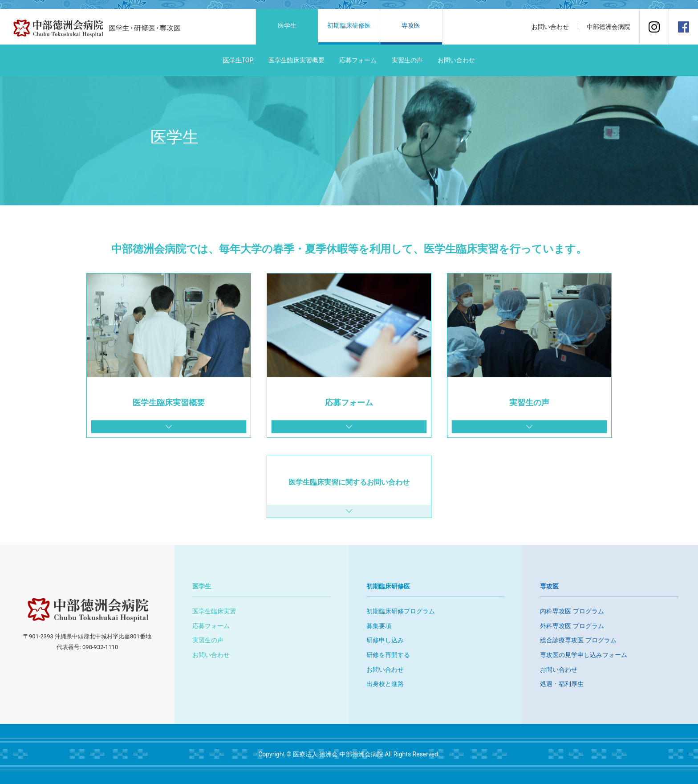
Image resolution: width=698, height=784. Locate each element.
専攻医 (411, 25)
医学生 (287, 25)
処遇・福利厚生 (562, 684)
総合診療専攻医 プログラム (578, 641)
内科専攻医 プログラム (572, 611)
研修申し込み (385, 641)
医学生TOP (238, 60)
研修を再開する (388, 655)
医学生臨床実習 (214, 611)
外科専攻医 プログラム (572, 626)
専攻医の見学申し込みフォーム (584, 655)
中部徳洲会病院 (609, 27)
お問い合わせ (456, 60)
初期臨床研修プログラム (401, 611)
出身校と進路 (385, 684)
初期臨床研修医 (349, 25)
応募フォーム (358, 60)
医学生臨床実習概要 (296, 60)
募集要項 (379, 626)
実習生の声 (407, 60)
